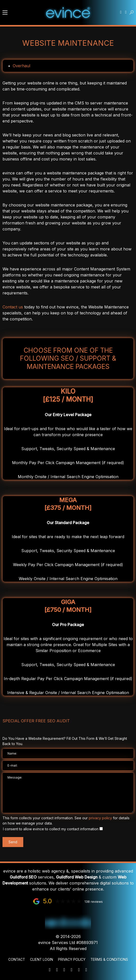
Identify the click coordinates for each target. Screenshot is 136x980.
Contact (17, 960)
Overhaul (21, 66)
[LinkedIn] (72, 970)
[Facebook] (79, 970)
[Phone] (57, 970)
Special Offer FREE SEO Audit (36, 721)
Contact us (13, 307)
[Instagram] (86, 970)
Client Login (41, 960)
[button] (5, 12)
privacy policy (100, 818)
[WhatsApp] (64, 970)
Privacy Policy (72, 960)
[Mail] (50, 970)
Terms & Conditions (109, 960)
